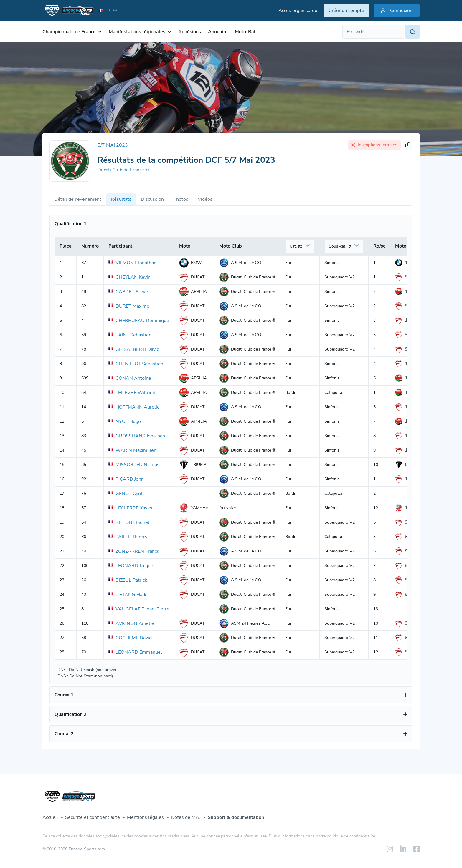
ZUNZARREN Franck (134, 551)
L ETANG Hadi (127, 595)
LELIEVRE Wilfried (132, 393)
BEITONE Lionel (129, 522)
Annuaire (218, 32)
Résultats (121, 199)
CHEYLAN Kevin (129, 277)
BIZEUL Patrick (128, 580)
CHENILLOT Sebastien (136, 364)
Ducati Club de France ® (123, 170)
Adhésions (190, 32)
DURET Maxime (129, 306)
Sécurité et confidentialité (93, 817)
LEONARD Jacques (132, 566)
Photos (181, 199)
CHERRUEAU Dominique (139, 321)
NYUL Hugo (125, 421)
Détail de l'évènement (78, 199)
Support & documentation (236, 817)
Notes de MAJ (186, 817)
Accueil (50, 817)
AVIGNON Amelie (131, 623)
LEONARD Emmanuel (135, 652)
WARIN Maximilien (132, 450)
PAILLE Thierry (128, 537)
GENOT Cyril (126, 494)
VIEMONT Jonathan (132, 263)
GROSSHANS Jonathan (137, 436)
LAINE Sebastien (130, 335)
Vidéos (205, 199)
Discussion (152, 199)
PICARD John (126, 479)
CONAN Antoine (130, 378)
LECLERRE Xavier (131, 508)
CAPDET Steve (128, 292)
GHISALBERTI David (134, 349)
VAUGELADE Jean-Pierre (139, 609)
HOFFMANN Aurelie (134, 407)
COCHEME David (130, 638)
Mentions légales (145, 817)
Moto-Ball (246, 32)
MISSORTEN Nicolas (134, 465)
